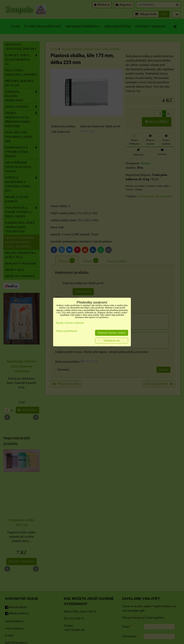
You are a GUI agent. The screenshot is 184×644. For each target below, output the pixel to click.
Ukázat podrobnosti (67, 331)
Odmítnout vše (112, 340)
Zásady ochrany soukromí (70, 323)
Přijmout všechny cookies (112, 333)
